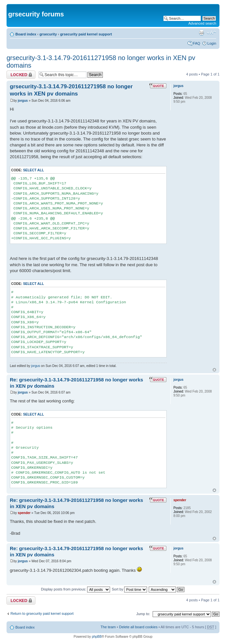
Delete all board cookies (138, 627)
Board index (26, 34)
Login (212, 43)
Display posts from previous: (75, 589)
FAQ (197, 43)
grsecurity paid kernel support (86, 34)
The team (108, 627)
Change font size (211, 33)
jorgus (23, 101)
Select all (33, 170)
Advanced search (202, 23)
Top (214, 370)
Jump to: (143, 614)
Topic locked (21, 75)
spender (24, 513)
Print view (201, 33)
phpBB (97, 637)
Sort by (129, 589)
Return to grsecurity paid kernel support (42, 613)
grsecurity (48, 34)
